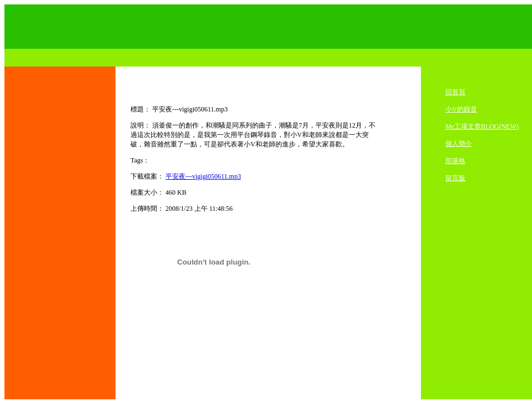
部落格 (455, 161)
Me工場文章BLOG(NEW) (482, 126)
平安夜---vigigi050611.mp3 (203, 176)
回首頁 (455, 92)
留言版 (455, 178)
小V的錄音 (461, 109)
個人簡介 (459, 144)
